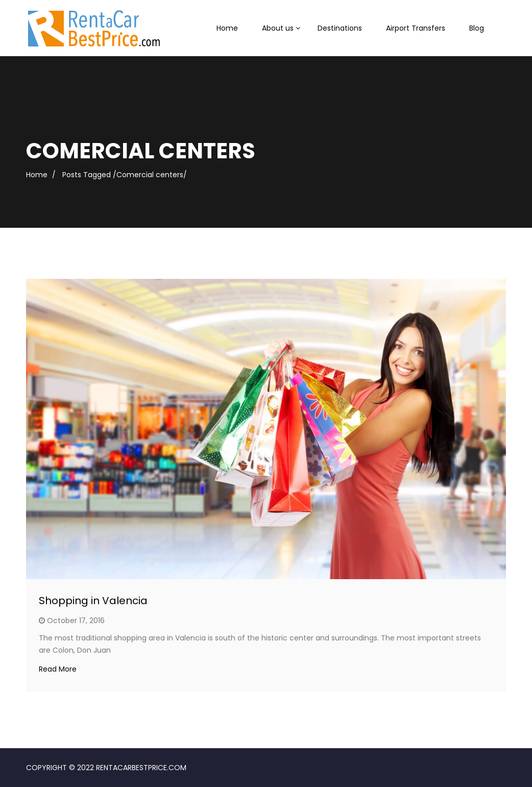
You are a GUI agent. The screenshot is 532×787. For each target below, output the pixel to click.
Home (227, 28)
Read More (58, 669)
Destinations (340, 28)
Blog (477, 28)
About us (278, 28)
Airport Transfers (416, 28)
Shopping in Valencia (93, 601)
